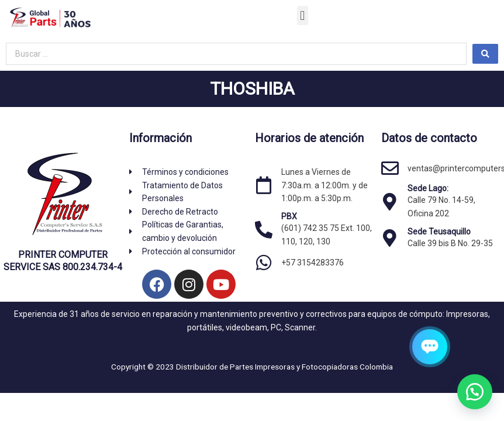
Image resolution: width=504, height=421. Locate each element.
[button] (303, 15)
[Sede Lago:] (390, 202)
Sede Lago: (428, 188)
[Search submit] (485, 54)
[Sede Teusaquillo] (390, 238)
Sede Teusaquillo (439, 232)
